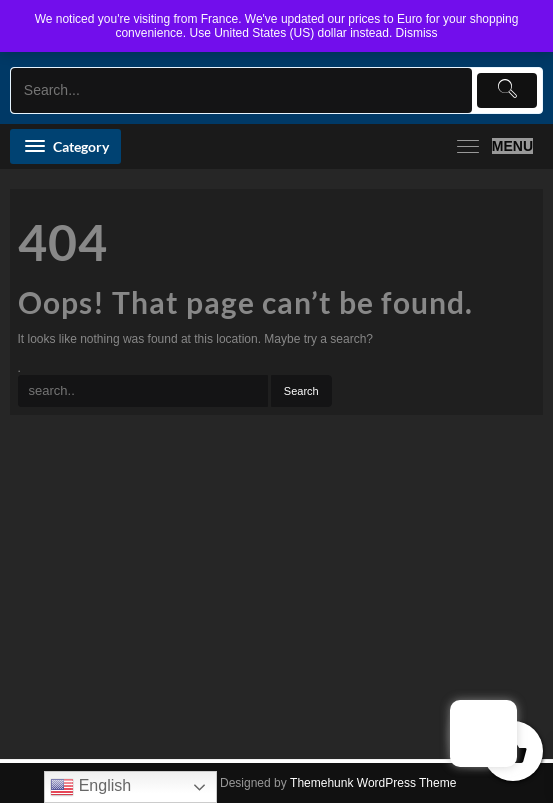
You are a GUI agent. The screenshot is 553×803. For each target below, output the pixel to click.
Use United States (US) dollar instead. (290, 33)
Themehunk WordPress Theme (373, 783)
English (90, 787)
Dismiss (417, 33)
